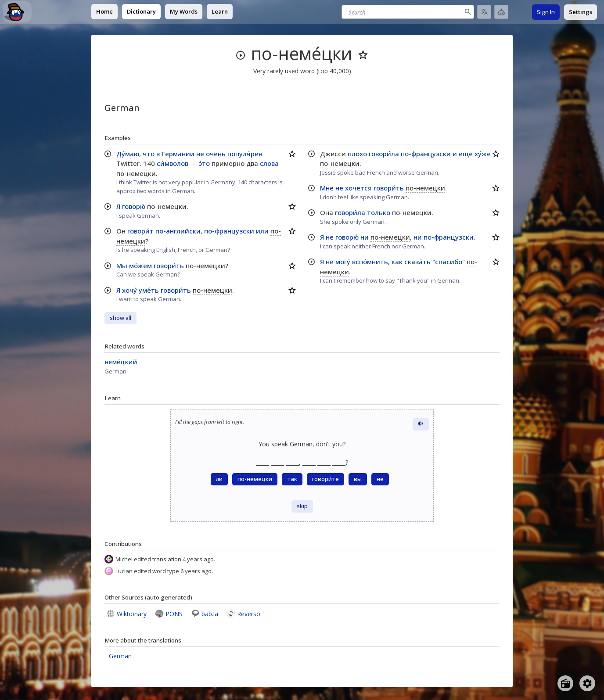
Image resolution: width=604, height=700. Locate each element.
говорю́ (134, 206)
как (397, 262)
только (379, 212)
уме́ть (149, 290)
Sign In (546, 12)
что (149, 154)
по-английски (178, 231)
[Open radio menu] (565, 683)
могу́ (343, 262)
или (262, 231)
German (120, 656)
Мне (327, 188)
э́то (204, 163)
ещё (466, 154)
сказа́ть (417, 262)
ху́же (483, 154)
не (200, 154)
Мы (122, 266)
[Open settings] (587, 683)
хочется (358, 188)
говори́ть (169, 266)
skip (302, 506)
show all (120, 318)
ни (365, 237)
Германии (178, 154)
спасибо (449, 262)
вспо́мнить (370, 262)
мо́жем (140, 266)
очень (216, 154)
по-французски (229, 231)
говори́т (140, 231)
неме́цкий (121, 362)
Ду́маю (128, 154)
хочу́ (129, 290)
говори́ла (384, 154)
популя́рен (245, 154)
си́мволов (173, 163)
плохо (357, 154)
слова (269, 163)
